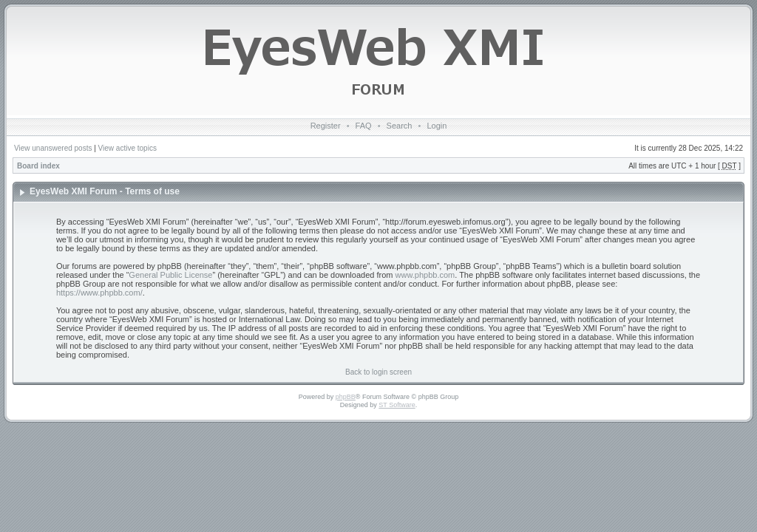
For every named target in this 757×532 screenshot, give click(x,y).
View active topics (128, 148)
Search (400, 126)
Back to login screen (378, 372)
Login (437, 126)
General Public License (170, 275)
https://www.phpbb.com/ (99, 293)
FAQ (364, 126)
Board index (38, 166)
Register (326, 126)
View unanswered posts (53, 148)
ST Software (397, 405)
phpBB (346, 397)
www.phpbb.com (425, 275)
